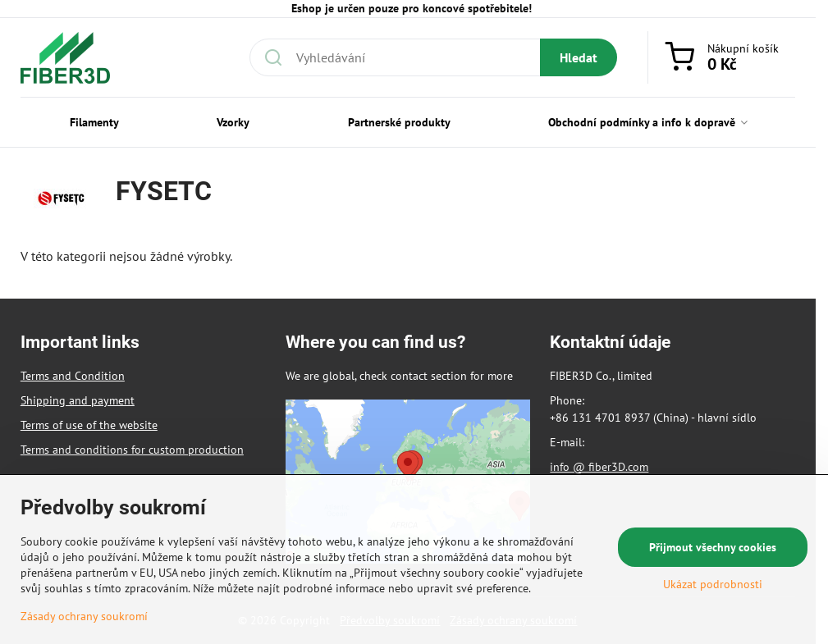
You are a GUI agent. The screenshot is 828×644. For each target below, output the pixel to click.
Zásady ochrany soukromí (84, 616)
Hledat (579, 57)
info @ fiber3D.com (599, 467)
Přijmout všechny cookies (713, 547)
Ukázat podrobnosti (713, 584)
